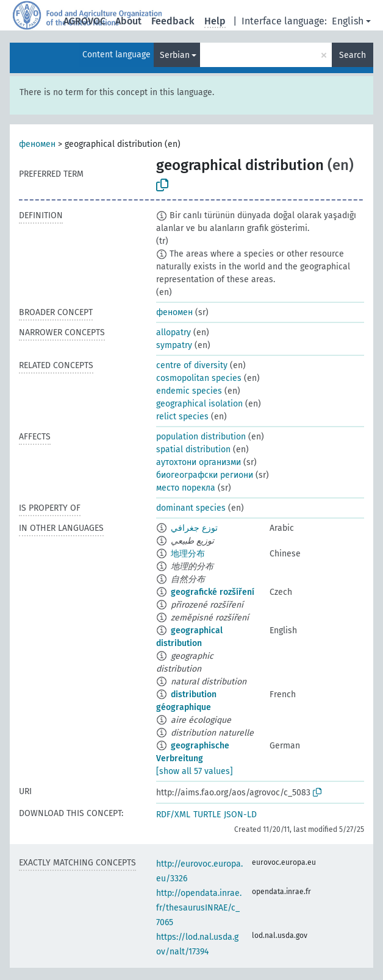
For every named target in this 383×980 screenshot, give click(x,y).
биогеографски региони (205, 475)
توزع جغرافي (194, 528)
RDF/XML (173, 815)
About (128, 21)
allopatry (174, 332)
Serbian (175, 55)
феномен (37, 144)
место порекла (186, 488)
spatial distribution (193, 449)
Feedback (173, 21)
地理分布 (188, 554)
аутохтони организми (199, 462)
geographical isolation (199, 404)
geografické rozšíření (213, 592)
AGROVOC (84, 21)
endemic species (189, 391)
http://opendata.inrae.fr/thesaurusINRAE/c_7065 (199, 908)
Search (353, 55)
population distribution (201, 437)
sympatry (174, 345)
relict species (182, 417)
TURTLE (207, 815)
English (348, 21)
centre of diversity (192, 365)
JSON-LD (240, 815)
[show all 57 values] (195, 771)
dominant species (191, 508)
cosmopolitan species (199, 378)
